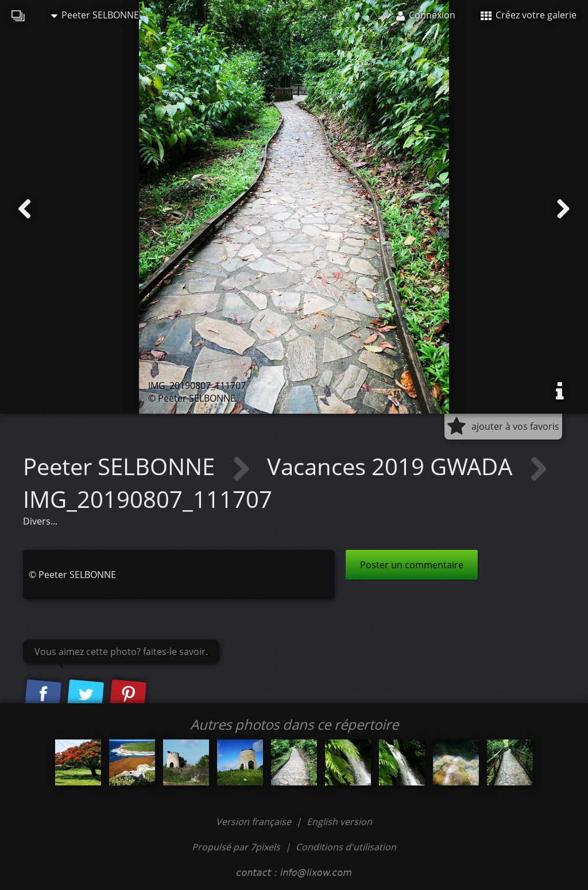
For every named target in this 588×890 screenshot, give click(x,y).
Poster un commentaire (412, 565)
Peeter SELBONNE (95, 15)
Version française (255, 822)
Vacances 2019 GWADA (392, 466)
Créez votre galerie (529, 15)
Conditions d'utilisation (346, 847)
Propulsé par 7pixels (236, 847)
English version (339, 822)
